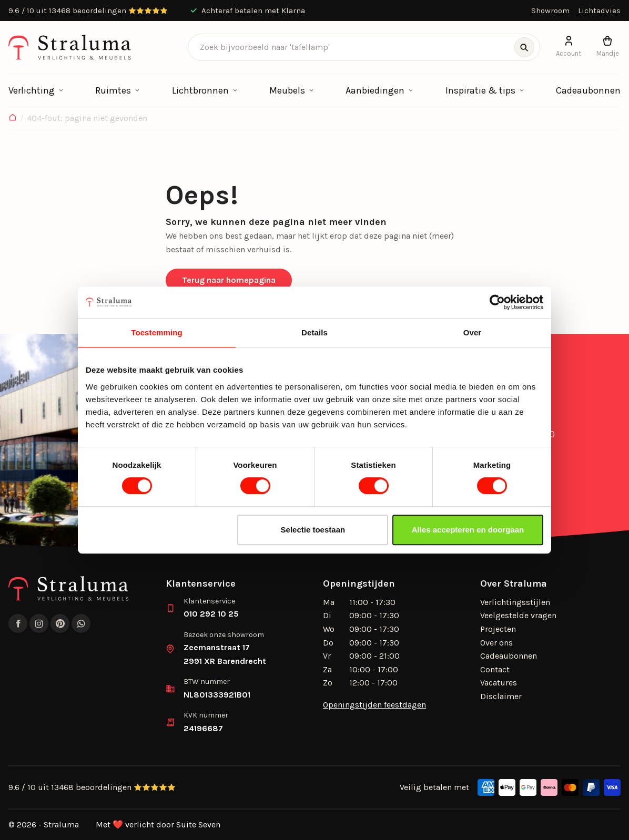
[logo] (70, 47)
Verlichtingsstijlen (515, 602)
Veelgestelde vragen (518, 615)
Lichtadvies (599, 11)
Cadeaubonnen (588, 90)
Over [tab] (473, 332)
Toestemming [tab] (157, 332)
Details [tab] (314, 332)
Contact (495, 669)
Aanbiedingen (375, 90)
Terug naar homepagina (229, 280)
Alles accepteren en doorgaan (468, 530)
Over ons (496, 643)
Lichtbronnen (200, 90)
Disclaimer (501, 696)
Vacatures (499, 683)
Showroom (550, 11)
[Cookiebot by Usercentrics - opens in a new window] (497, 302)
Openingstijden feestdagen (374, 705)
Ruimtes (113, 90)
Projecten (498, 629)
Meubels (287, 90)
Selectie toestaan (313, 530)
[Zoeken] (524, 47)
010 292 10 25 (211, 614)
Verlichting (32, 90)
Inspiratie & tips (480, 90)
